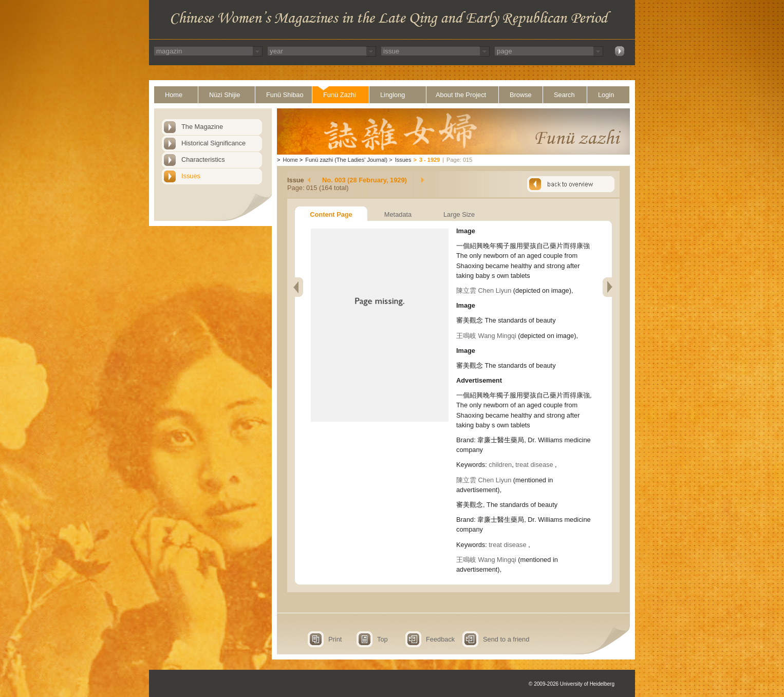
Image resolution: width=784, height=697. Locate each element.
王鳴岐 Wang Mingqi (486, 336)
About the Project (461, 95)
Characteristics (203, 159)
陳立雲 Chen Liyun (484, 290)
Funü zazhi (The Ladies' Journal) (346, 160)
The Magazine (202, 127)
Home (174, 95)
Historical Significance (213, 143)
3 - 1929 (430, 160)
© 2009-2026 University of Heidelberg (572, 684)
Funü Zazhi (340, 95)
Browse (521, 95)
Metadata (398, 214)
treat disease (535, 465)
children (500, 465)
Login (606, 95)
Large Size (459, 214)
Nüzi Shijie (225, 95)
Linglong (393, 95)
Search (564, 95)
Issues (191, 176)
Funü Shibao (285, 95)
